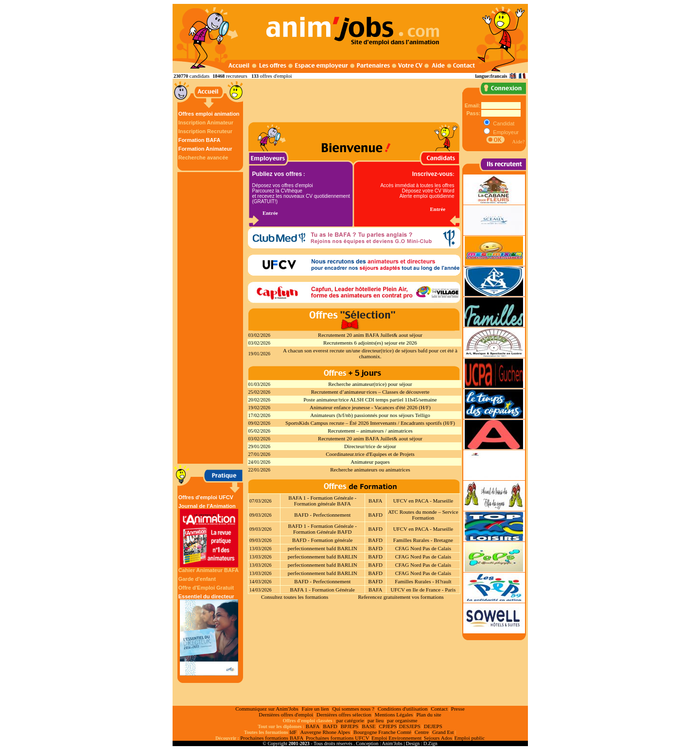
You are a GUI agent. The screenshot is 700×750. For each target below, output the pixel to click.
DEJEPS (433, 726)
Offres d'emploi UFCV (206, 497)
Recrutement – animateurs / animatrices (370, 431)
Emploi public (469, 738)
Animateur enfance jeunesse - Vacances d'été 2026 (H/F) (370, 407)
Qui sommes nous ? (353, 709)
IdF (293, 732)
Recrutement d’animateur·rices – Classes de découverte (370, 392)
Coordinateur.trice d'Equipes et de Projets (370, 454)
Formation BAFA (200, 140)
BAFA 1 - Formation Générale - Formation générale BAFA (322, 501)
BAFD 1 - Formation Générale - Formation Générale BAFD (322, 529)
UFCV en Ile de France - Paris (423, 590)
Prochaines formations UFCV (338, 738)
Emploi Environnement (396, 738)
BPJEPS (350, 726)
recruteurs (237, 76)
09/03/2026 (261, 515)
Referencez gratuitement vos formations (401, 597)
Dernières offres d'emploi (286, 715)
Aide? (518, 141)
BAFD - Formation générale (322, 540)
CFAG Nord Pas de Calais (423, 548)
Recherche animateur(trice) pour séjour (370, 384)
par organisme (402, 720)
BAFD (376, 515)
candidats (200, 76)
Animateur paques (370, 462)
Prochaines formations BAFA (272, 738)
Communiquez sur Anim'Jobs (267, 709)
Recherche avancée (203, 157)
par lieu (376, 720)
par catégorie (350, 720)
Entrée (270, 213)
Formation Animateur (205, 149)
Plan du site (429, 715)
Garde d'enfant (197, 579)
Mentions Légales (394, 715)
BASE (368, 726)
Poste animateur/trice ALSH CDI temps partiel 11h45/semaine (370, 400)
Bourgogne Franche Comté (382, 732)
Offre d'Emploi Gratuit (206, 588)
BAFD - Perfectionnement (322, 515)
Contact (439, 709)
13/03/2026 (261, 549)
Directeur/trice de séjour (370, 446)
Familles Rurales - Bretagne (423, 540)
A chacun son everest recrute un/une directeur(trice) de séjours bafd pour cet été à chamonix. (370, 353)
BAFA (376, 501)
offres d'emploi (276, 76)
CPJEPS (388, 726)
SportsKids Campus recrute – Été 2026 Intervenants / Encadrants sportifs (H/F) (370, 423)
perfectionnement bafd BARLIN (323, 548)
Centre (422, 732)
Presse (458, 709)
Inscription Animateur (206, 122)
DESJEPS (410, 726)
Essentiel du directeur (209, 635)
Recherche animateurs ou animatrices (370, 470)
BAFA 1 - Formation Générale (322, 590)
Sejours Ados (438, 738)
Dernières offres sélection (344, 715)
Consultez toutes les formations (295, 597)
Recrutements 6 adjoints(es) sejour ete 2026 (370, 343)
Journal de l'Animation (209, 535)
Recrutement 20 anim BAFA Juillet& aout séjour (370, 335)
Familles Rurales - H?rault (423, 581)
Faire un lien (315, 709)
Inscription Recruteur (205, 131)
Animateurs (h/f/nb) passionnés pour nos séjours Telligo (370, 415)
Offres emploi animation (209, 114)
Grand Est (443, 732)
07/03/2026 (261, 501)
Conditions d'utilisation (403, 709)
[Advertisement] (211, 318)
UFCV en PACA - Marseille (423, 501)
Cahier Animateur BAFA (209, 570)
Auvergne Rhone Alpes (325, 732)
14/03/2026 (261, 582)
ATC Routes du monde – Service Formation (423, 515)
